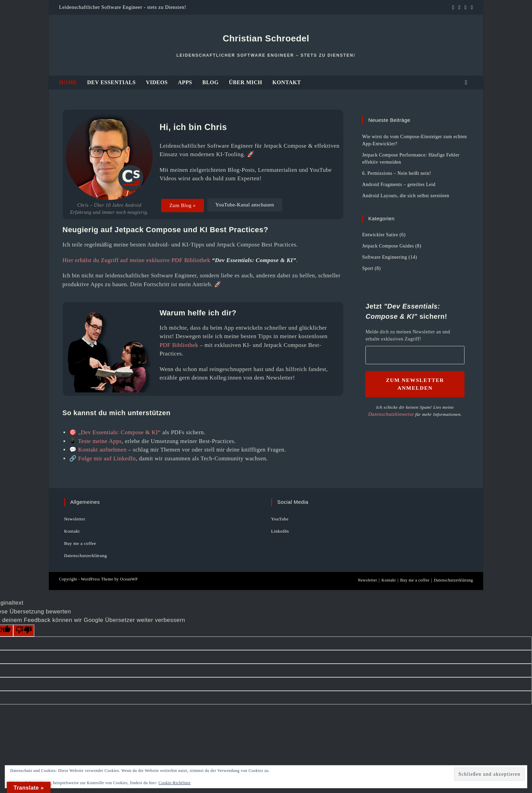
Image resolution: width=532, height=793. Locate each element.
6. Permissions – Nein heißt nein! (396, 173)
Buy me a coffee (80, 543)
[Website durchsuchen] (466, 83)
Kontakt (72, 531)
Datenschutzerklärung (85, 556)
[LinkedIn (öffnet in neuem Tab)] (453, 7)
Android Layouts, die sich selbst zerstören (406, 196)
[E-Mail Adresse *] (468, 731)
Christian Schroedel (266, 38)
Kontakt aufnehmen (102, 450)
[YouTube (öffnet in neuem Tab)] (465, 7)
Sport (368, 268)
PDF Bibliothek (179, 345)
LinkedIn (280, 531)
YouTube (280, 519)
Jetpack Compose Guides (388, 246)
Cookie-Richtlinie (175, 783)
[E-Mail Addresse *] (415, 355)
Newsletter (75, 519)
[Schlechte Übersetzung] (24, 631)
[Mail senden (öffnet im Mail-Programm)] (471, 7)
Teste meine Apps (100, 441)
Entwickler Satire (380, 235)
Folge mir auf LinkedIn (107, 458)
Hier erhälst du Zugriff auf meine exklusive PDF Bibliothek (136, 260)
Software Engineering (384, 257)
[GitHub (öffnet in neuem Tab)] (459, 7)
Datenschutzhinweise (444, 781)
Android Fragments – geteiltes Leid (399, 185)
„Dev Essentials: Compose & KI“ (119, 432)
